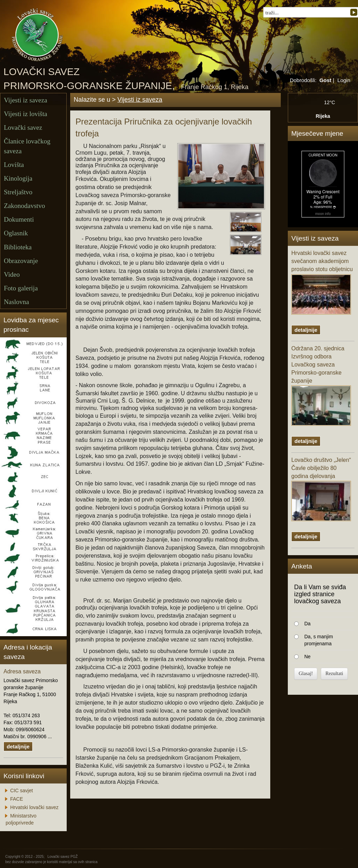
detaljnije (18, 746)
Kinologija (18, 178)
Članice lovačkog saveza (27, 146)
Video (12, 274)
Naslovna (16, 302)
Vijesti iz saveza (25, 100)
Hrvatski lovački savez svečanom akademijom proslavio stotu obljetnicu (322, 282)
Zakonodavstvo (24, 206)
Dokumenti (19, 219)
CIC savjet (22, 790)
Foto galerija (21, 288)
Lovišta (14, 165)
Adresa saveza (22, 671)
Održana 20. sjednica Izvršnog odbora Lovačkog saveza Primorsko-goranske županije (321, 386)
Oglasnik (16, 233)
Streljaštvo (18, 192)
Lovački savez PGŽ (62, 857)
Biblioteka (18, 247)
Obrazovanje (21, 261)
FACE (17, 799)
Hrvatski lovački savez (34, 807)
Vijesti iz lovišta (25, 114)
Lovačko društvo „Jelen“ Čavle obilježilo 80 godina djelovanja (321, 489)
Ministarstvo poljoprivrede (21, 819)
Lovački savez (23, 127)
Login (344, 80)
